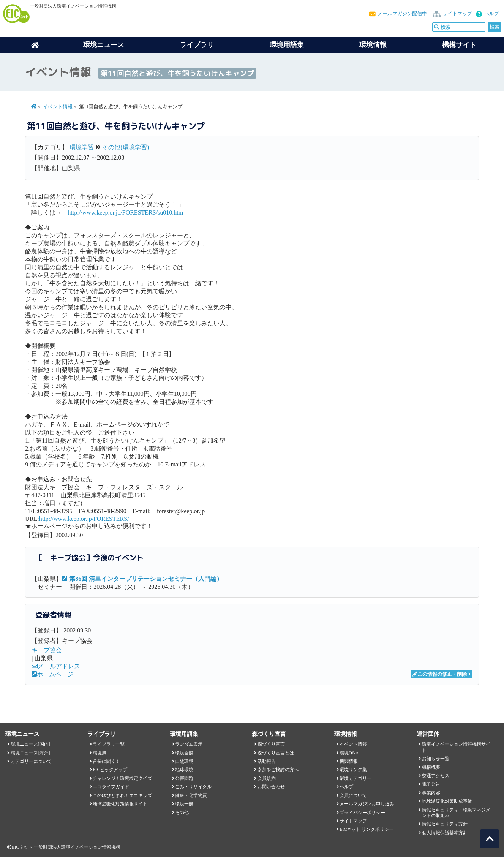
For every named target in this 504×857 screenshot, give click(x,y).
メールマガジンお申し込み (367, 804)
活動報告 (267, 761)
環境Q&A (349, 753)
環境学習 (82, 147)
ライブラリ (197, 45)
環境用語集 (287, 45)
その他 (182, 813)
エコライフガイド (111, 787)
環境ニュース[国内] (30, 744)
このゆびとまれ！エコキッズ (122, 795)
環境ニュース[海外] (30, 753)
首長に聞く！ (106, 761)
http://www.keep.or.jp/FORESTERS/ (84, 519)
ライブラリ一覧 (109, 744)
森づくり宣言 (271, 744)
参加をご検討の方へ (278, 770)
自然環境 (184, 761)
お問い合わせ (271, 787)
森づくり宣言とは (276, 753)
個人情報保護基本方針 (445, 833)
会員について (353, 795)
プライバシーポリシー (362, 813)
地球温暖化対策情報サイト (120, 804)
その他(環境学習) (126, 147)
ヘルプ (492, 14)
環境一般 (184, 804)
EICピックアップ (110, 770)
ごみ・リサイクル (193, 787)
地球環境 (184, 770)
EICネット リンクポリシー (367, 829)
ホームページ (52, 674)
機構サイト (459, 45)
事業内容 (431, 793)
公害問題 (184, 778)
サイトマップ (457, 14)
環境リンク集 (353, 770)
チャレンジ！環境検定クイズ (122, 778)
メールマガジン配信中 (402, 14)
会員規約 (267, 778)
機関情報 (349, 761)
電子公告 (431, 784)
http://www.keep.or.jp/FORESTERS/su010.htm (125, 213)
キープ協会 (47, 650)
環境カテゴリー (355, 778)
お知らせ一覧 (436, 759)
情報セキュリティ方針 (445, 824)
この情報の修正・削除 (440, 674)
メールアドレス (56, 666)
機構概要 (431, 767)
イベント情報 (58, 107)
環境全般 (184, 753)
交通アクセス (436, 776)
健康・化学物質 (191, 795)
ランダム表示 (189, 744)
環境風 (100, 753)
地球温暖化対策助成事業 (447, 801)
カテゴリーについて (31, 761)
